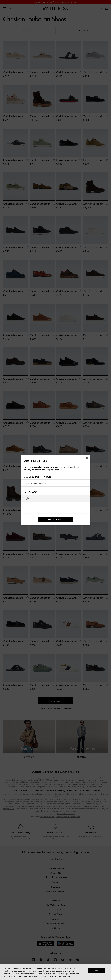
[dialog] (55, 972)
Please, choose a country (55, 483)
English (27, 499)
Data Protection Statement (59, 976)
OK (97, 971)
